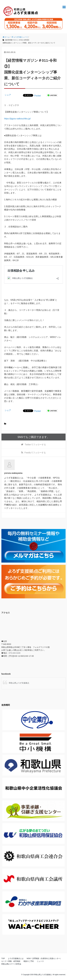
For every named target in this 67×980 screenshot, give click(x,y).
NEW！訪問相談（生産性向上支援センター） (44, 958)
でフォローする (35, 445)
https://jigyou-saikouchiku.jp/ (17, 119)
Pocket (37, 96)
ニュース (40, 961)
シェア (8, 95)
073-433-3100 (15, 653)
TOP (3, 958)
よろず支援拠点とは (16, 958)
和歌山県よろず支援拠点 (19, 683)
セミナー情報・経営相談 (11, 961)
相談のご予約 (29, 961)
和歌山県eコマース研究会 (11, 964)
